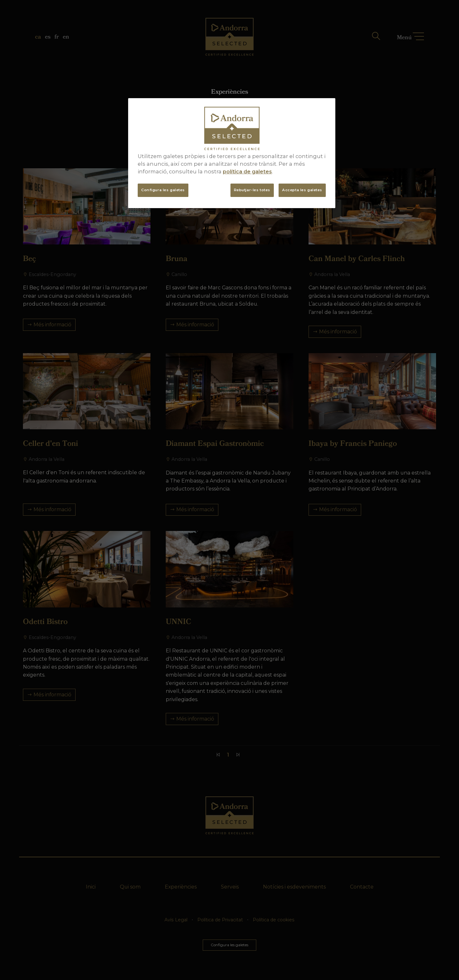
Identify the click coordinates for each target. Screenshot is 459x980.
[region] (232, 153)
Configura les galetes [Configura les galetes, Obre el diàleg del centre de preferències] (163, 190)
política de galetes (247, 171)
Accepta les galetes (302, 190)
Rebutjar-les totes (252, 190)
